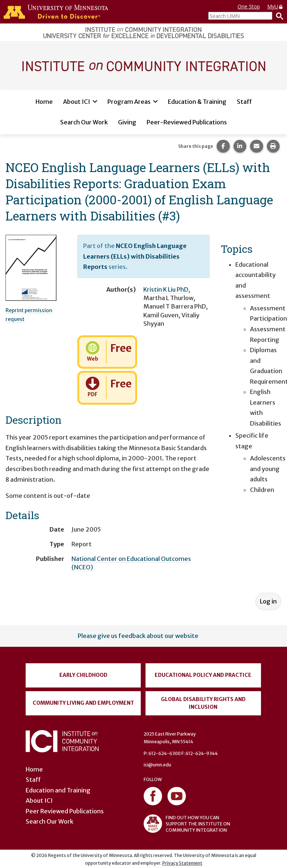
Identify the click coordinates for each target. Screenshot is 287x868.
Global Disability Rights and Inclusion (203, 703)
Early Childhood (83, 675)
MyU (275, 6)
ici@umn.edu (157, 765)
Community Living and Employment (83, 703)
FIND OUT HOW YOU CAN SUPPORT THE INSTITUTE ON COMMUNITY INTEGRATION (187, 824)
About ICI (77, 102)
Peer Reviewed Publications (65, 811)
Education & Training (197, 102)
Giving (127, 122)
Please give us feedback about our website (138, 636)
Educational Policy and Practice (203, 675)
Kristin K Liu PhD (166, 289)
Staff (244, 102)
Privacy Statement (182, 863)
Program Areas (129, 102)
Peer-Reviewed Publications (187, 122)
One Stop (249, 6)
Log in (268, 601)
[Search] (278, 16)
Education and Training (58, 790)
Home (44, 102)
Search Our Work (84, 122)
